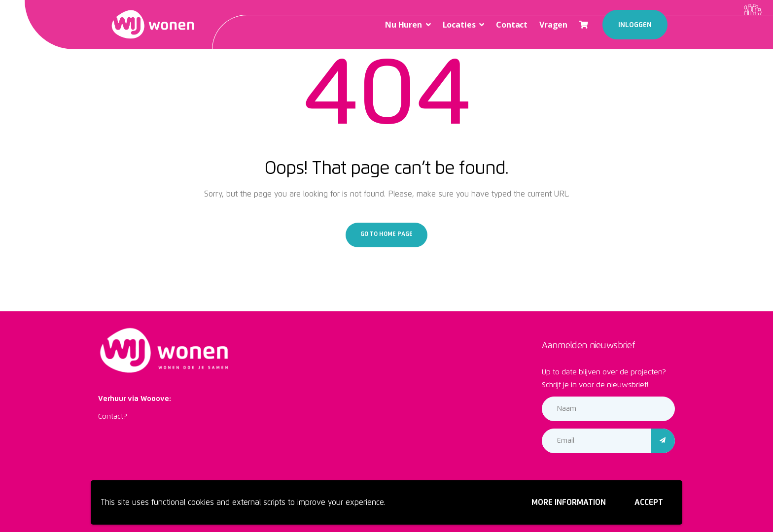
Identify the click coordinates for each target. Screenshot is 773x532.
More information (569, 502)
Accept (649, 502)
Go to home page (386, 234)
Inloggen (635, 25)
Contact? (113, 416)
